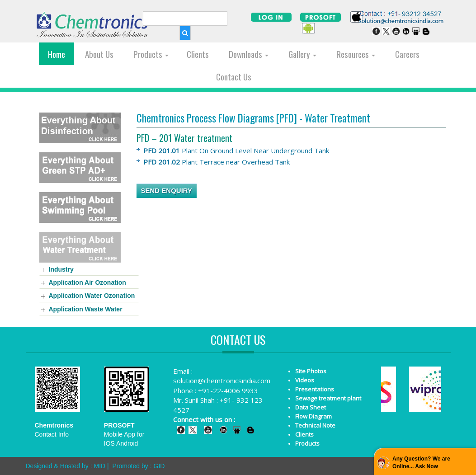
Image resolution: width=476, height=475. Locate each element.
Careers (407, 54)
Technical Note (315, 425)
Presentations (315, 389)
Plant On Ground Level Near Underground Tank (236, 150)
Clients (198, 54)
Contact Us (234, 76)
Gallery (302, 54)
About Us (99, 54)
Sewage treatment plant (328, 398)
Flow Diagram (313, 416)
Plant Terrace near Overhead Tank (217, 162)
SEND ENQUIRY (167, 190)
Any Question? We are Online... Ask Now (421, 463)
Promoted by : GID (138, 466)
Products (151, 54)
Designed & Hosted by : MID (66, 466)
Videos (305, 380)
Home (57, 54)
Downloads (249, 54)
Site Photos (311, 371)
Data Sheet (311, 407)
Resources (356, 54)
